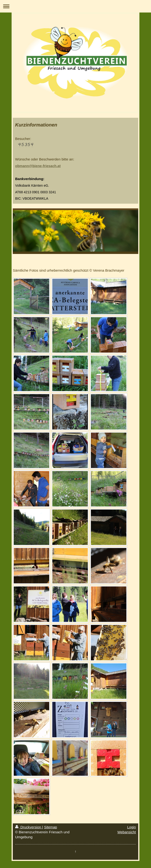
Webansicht (127, 832)
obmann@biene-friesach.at (38, 166)
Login (131, 827)
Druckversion (29, 827)
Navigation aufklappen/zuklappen (75, 6)
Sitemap (51, 827)
